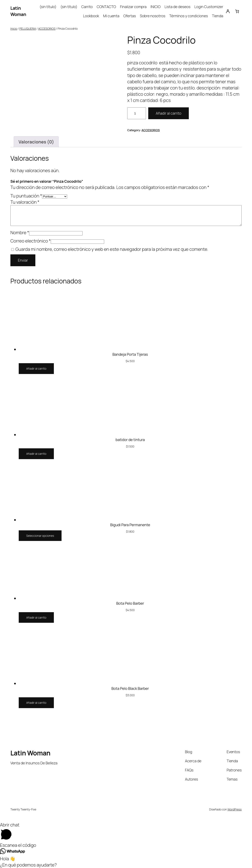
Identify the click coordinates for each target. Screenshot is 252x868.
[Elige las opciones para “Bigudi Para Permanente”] (40, 536)
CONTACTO (106, 7)
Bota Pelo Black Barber (130, 689)
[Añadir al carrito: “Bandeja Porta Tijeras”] (36, 369)
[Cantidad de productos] (137, 113)
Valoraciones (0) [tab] (36, 142)
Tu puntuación (26, 196)
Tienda (217, 16)
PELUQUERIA (28, 29)
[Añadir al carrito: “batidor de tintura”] (36, 454)
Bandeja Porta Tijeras (130, 354)
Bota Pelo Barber (130, 603)
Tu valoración (25, 202)
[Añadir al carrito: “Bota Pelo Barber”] (36, 618)
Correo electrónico (31, 241)
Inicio (14, 29)
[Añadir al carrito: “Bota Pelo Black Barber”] (36, 703)
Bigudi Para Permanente (130, 525)
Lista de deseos (177, 7)
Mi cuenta (111, 16)
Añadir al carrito (169, 113)
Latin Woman (18, 11)
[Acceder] (228, 11)
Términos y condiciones (189, 16)
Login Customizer (209, 7)
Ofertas (130, 16)
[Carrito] (237, 11)
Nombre (20, 232)
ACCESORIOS (47, 29)
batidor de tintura (130, 440)
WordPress (235, 809)
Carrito (87, 7)
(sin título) (48, 7)
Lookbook (91, 16)
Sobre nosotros (152, 16)
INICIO (156, 7)
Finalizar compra (133, 7)
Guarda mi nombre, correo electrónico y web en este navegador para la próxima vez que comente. (112, 249)
